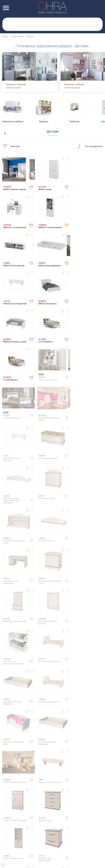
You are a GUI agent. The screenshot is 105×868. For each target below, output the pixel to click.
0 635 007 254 (52, 818)
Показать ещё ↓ (52, 800)
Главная (5, 37)
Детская (30, 37)
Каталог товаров (17, 37)
